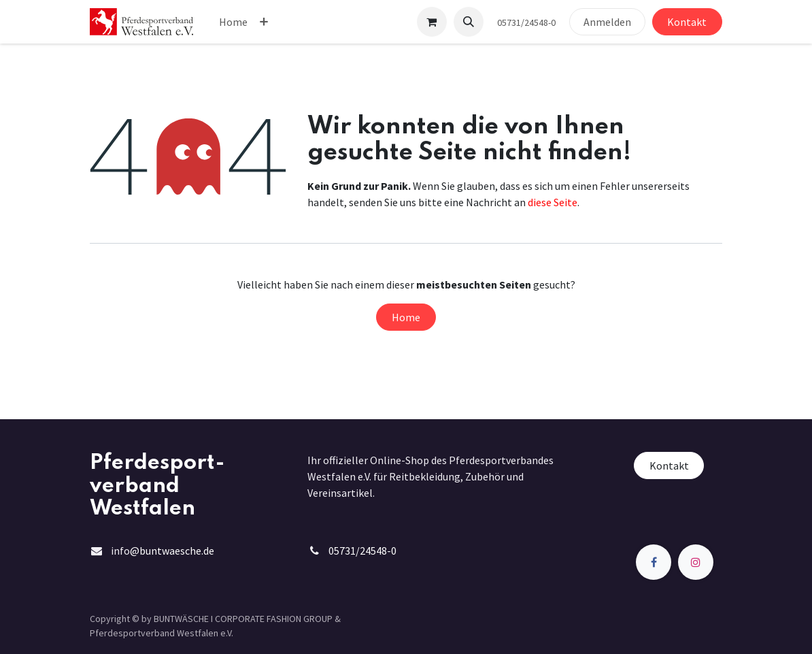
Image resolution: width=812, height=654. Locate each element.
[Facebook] (654, 562)
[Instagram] (696, 562)
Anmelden (607, 22)
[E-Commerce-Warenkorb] (432, 22)
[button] (469, 22)
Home (406, 317)
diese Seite (553, 202)
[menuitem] (233, 22)
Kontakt (687, 22)
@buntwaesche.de (172, 551)
